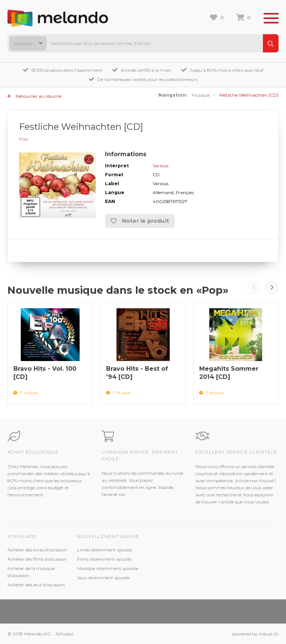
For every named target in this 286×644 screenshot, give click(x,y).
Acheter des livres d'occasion (37, 550)
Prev (254, 287)
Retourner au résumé (34, 96)
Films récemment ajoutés (104, 559)
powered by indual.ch (255, 634)
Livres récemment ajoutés (105, 550)
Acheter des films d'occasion (37, 559)
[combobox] (28, 43)
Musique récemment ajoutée (108, 568)
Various (161, 166)
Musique (201, 95)
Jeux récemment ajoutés (103, 578)
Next (272, 287)
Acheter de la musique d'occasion (31, 572)
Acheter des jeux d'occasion (36, 585)
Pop (23, 139)
